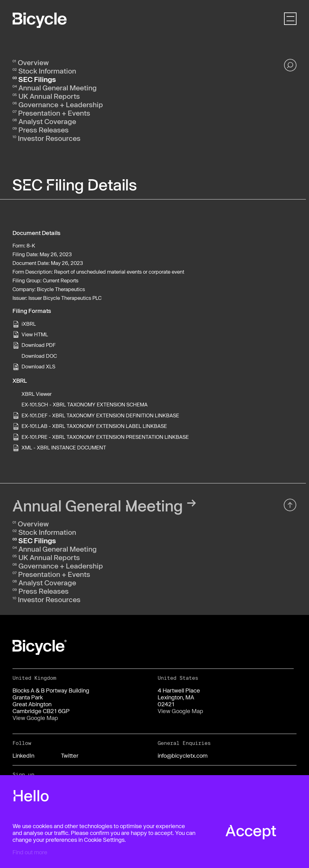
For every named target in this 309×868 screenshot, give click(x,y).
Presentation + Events (54, 113)
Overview (33, 62)
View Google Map (35, 718)
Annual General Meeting (58, 88)
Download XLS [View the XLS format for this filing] (38, 366)
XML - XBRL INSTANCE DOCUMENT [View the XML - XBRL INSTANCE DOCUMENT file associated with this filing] (64, 447)
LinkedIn (23, 755)
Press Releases (44, 130)
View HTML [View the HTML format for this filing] (35, 334)
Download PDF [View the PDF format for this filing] (39, 345)
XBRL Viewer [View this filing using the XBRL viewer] (37, 394)
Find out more (30, 852)
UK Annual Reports (49, 96)
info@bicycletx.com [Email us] (183, 755)
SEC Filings (37, 79)
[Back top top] (290, 507)
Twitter (70, 755)
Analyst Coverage (47, 121)
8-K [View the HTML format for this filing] (31, 245)
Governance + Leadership (61, 104)
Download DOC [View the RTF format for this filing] (39, 356)
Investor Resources (49, 138)
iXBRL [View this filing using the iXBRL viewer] (29, 324)
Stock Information (47, 71)
